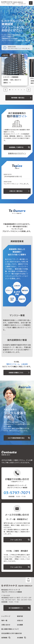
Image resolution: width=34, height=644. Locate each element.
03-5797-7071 (17, 492)
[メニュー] (31, 3)
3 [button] (16, 90)
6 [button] (24, 90)
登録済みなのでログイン (17, 153)
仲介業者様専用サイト (19, 608)
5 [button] (21, 90)
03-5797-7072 (26, 600)
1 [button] (10, 90)
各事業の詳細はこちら (19, 373)
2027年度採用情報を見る (19, 438)
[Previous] (5, 90)
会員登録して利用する (19, 147)
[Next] (29, 90)
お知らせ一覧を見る (20, 191)
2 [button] (13, 90)
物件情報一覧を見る (22, 98)
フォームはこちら (20, 540)
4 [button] (18, 90)
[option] (12, 72)
